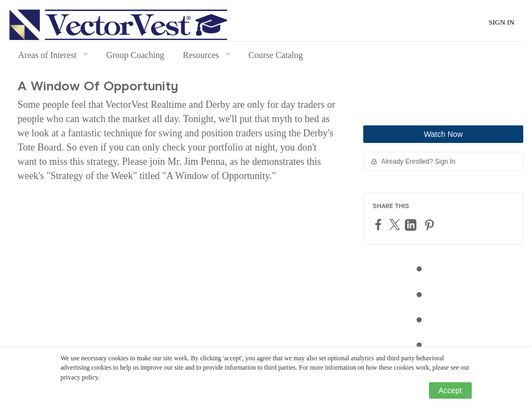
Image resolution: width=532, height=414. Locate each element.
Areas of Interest (47, 55)
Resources (201, 55)
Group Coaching (135, 55)
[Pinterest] (431, 225)
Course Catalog (276, 55)
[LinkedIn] (412, 225)
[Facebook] (380, 224)
